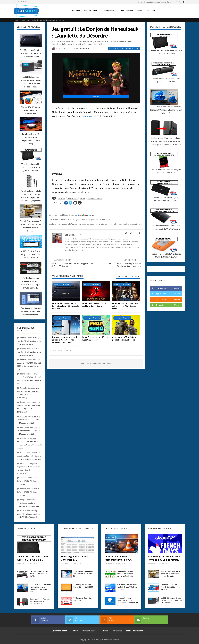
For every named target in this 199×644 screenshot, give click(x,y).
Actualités (75, 11)
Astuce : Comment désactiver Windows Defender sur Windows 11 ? (128, 601)
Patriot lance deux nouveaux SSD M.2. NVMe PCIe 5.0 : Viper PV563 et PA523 (31, 283)
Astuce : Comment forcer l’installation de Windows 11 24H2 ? (127, 587)
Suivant (67, 351)
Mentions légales (89, 631)
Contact (23, 2)
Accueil (16, 2)
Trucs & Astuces (126, 11)
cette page (87, 116)
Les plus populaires (29, 27)
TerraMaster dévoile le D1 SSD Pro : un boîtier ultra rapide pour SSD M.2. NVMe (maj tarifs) (31, 196)
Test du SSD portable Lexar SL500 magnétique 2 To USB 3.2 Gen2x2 (166, 227)
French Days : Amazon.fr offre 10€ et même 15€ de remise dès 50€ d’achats (31, 226)
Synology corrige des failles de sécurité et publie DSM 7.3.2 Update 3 (29, 514)
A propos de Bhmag (59, 631)
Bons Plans (152, 11)
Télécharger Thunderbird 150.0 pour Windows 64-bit (83, 574)
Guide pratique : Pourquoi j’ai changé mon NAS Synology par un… (40, 601)
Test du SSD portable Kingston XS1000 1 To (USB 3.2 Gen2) (166, 199)
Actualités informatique (116, 48)
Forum (140, 11)
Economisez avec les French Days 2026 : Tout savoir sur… (171, 587)
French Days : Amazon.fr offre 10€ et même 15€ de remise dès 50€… (171, 574)
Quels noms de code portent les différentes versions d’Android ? (126, 574)
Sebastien (24, 338)
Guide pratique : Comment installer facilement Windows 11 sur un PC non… (40, 588)
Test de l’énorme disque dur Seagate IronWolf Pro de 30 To (166, 171)
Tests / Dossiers (90, 11)
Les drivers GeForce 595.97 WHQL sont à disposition (29, 481)
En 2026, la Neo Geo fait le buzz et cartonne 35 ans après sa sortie (29, 341)
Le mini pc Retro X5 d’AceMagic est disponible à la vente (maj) (31, 139)
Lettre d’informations (135, 631)
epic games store (72, 198)
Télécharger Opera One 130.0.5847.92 (83, 599)
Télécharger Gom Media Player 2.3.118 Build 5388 (83, 586)
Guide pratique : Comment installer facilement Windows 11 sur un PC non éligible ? (166, 110)
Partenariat (117, 631)
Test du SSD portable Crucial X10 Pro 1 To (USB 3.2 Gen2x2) (166, 52)
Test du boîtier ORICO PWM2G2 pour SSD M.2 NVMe (166, 80)
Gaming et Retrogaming (132, 48)
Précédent (57, 351)
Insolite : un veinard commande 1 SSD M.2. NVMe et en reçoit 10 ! (29, 420)
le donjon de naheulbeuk (95, 198)
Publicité (105, 631)
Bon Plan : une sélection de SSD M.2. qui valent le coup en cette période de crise (29, 456)
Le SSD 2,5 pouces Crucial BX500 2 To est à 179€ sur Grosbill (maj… (171, 600)
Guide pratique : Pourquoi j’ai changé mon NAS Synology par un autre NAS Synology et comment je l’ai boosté (166, 141)
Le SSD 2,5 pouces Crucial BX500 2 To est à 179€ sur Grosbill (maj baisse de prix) (31, 82)
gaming (83, 198)
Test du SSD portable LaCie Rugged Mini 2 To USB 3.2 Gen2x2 (166, 255)
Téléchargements (108, 11)
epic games (61, 198)
